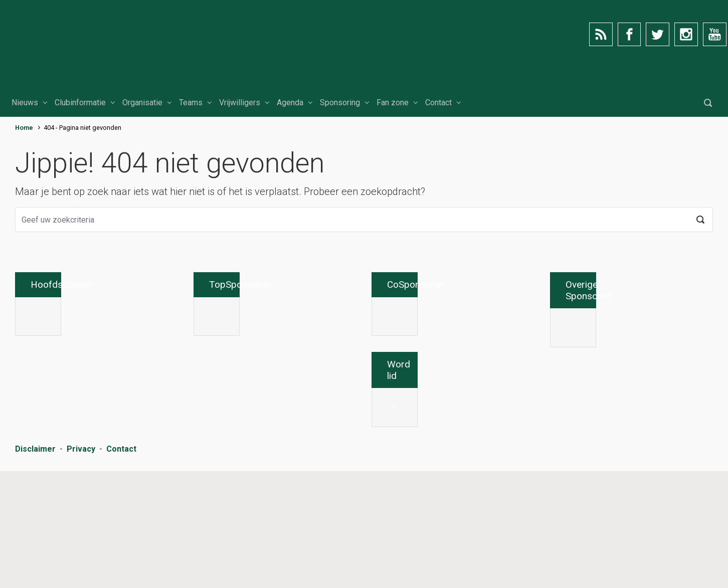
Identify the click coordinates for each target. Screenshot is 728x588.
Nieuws (25, 103)
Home (24, 128)
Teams (191, 103)
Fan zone (393, 103)
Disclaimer (35, 568)
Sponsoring (340, 103)
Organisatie (142, 103)
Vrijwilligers (240, 103)
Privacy (81, 568)
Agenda (290, 103)
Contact (438, 103)
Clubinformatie (80, 103)
